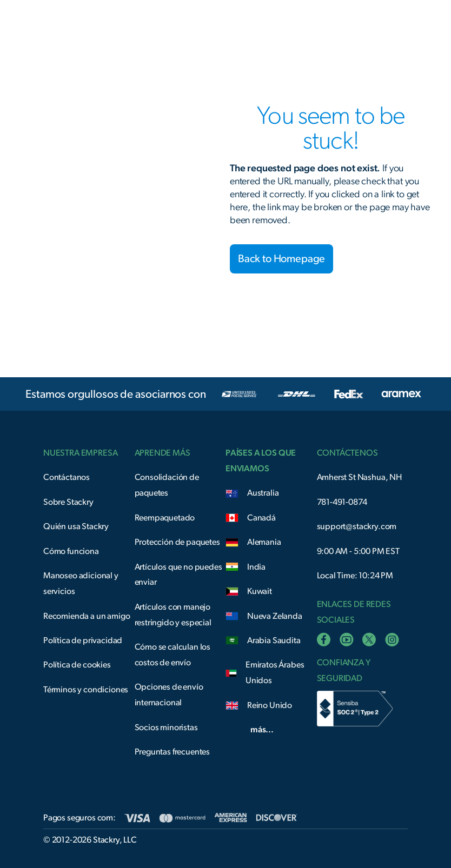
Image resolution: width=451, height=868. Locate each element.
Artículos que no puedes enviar (178, 575)
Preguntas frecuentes (173, 752)
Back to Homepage (281, 259)
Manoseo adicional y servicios (81, 583)
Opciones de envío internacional (169, 695)
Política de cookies (77, 665)
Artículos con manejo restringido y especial (173, 615)
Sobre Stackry (68, 502)
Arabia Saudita (274, 640)
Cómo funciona (71, 551)
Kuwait (260, 591)
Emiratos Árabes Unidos (275, 673)
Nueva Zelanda (275, 616)
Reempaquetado (165, 518)
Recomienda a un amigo (87, 616)
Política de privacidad (83, 640)
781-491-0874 (342, 502)
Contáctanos (67, 477)
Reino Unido (270, 705)
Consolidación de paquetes (167, 485)
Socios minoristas (166, 727)
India (256, 567)
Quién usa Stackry (76, 526)
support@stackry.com (357, 526)
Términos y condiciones (86, 690)
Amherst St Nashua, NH (360, 477)
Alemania (264, 542)
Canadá (261, 518)
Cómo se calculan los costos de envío (173, 655)
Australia (263, 493)
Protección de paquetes (177, 542)
